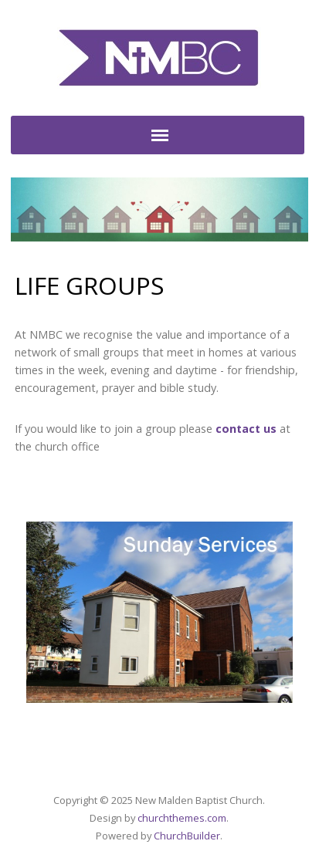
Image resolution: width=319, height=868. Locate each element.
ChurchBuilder (187, 836)
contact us (246, 429)
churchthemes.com (182, 818)
